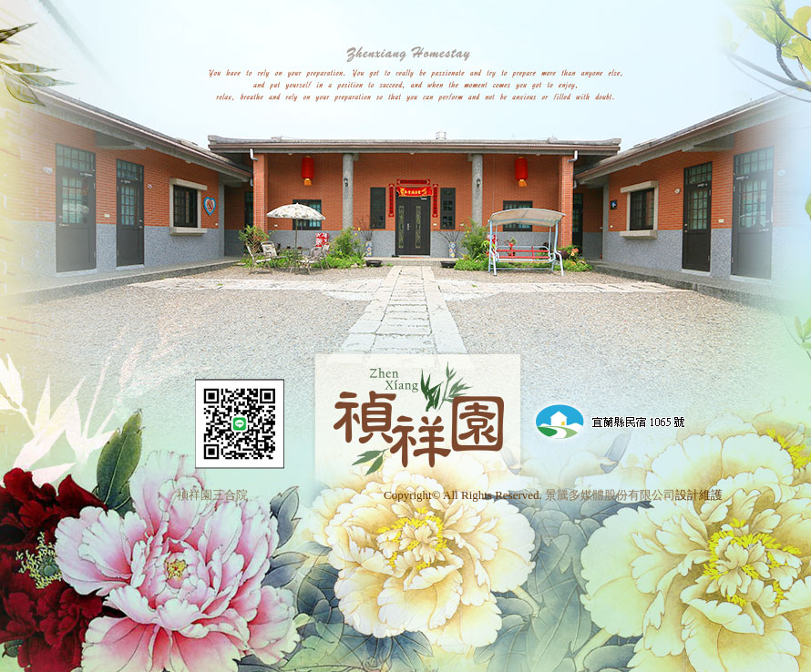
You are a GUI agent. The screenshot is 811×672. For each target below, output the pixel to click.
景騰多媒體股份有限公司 (610, 495)
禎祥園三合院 (212, 495)
